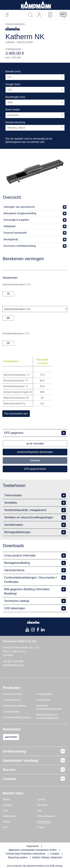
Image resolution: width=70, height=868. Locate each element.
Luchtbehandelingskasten (17, 717)
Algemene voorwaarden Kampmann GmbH (32, 850)
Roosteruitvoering (15, 122)
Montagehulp (11, 239)
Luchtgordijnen (45, 694)
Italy (39, 811)
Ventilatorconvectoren (15, 706)
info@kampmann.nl (14, 665)
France (41, 827)
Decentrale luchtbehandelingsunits (49, 707)
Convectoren (43, 700)
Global (6, 799)
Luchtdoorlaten (11, 712)
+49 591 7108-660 (13, 661)
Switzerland (9, 816)
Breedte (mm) (13, 71)
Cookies (55, 854)
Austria (41, 799)
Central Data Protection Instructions (26, 854)
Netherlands (44, 822)
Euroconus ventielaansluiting (20, 246)
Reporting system (18, 857)
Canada (7, 805)
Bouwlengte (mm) (15, 97)
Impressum (33, 846)
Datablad (35, 460)
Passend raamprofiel (15, 233)
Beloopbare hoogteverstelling (20, 213)
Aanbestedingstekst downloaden (35, 452)
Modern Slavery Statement (47, 857)
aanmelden (11, 737)
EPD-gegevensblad (35, 469)
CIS (5, 827)
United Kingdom (46, 816)
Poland (7, 822)
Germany (42, 805)
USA (5, 811)
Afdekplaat (10, 226)
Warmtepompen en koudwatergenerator (47, 716)
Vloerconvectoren (12, 694)
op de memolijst (35, 444)
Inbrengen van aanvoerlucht (19, 207)
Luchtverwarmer (12, 700)
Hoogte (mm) (13, 84)
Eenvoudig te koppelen (16, 220)
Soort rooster (13, 110)
